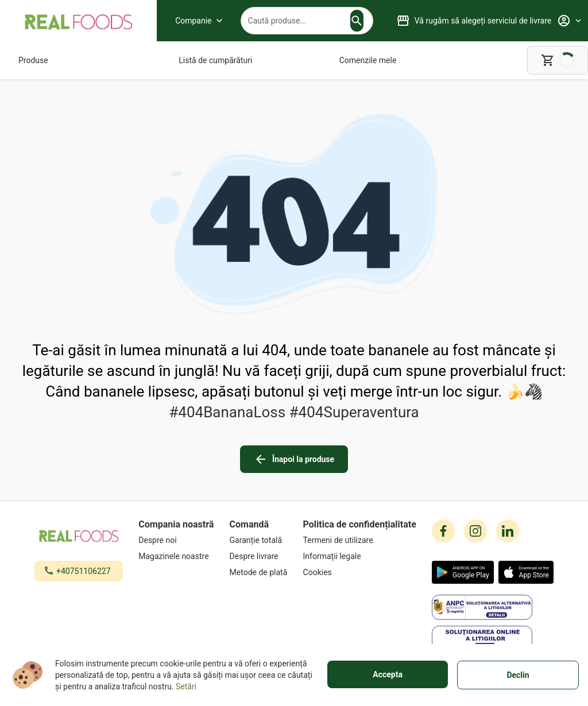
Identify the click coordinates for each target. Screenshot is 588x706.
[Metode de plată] (259, 572)
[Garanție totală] (259, 540)
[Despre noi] (176, 540)
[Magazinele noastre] (176, 556)
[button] (357, 21)
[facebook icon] (443, 531)
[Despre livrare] (259, 556)
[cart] (558, 60)
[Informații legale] (360, 556)
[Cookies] (360, 572)
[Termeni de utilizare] (360, 540)
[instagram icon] (475, 531)
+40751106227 (84, 571)
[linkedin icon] (508, 531)
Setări (186, 686)
